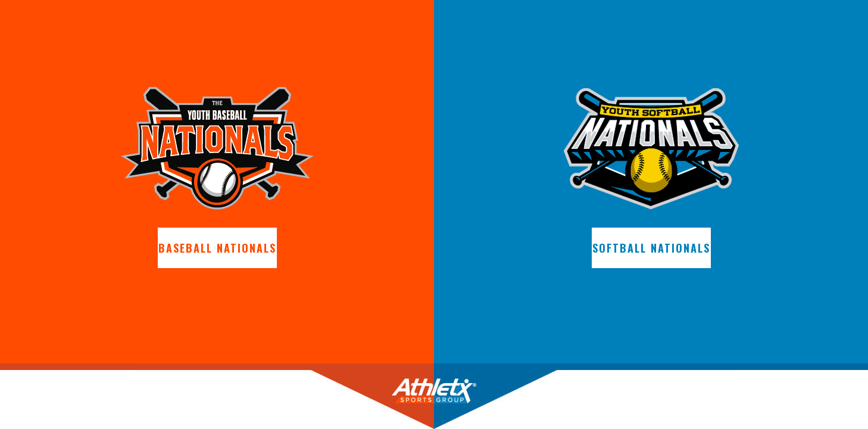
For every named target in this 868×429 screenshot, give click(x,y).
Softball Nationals (651, 248)
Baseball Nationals (217, 248)
